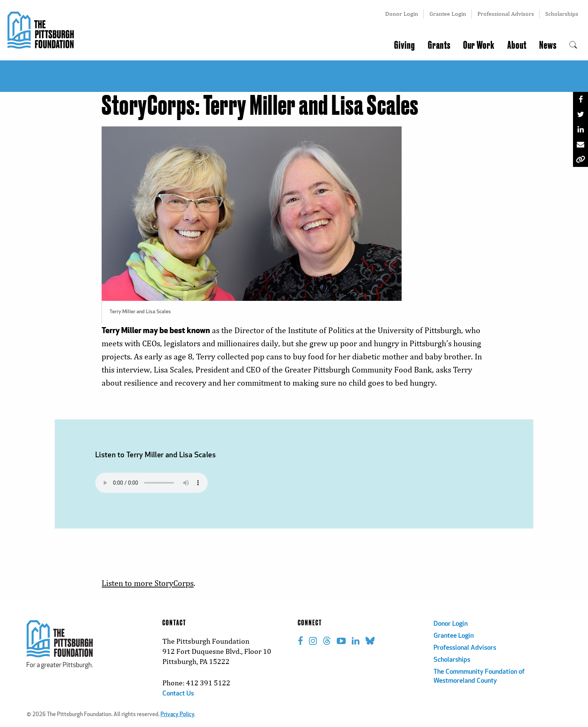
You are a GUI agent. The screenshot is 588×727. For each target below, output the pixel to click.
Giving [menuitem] (405, 45)
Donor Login (402, 14)
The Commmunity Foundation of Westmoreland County (479, 677)
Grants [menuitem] (439, 45)
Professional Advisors (506, 14)
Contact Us (178, 694)
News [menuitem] (548, 45)
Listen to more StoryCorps (148, 583)
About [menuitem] (517, 45)
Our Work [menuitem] (479, 45)
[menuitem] (573, 45)
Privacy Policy (177, 715)
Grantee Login (448, 14)
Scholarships (562, 14)
